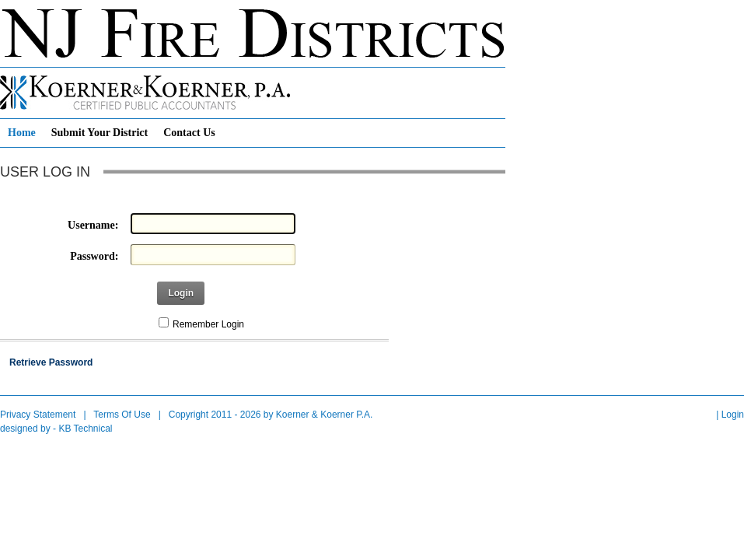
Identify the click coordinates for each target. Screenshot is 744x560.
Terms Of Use (122, 415)
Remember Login (208, 324)
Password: (94, 256)
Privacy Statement (38, 415)
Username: (93, 225)
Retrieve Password (51, 362)
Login (181, 293)
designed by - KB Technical (56, 429)
